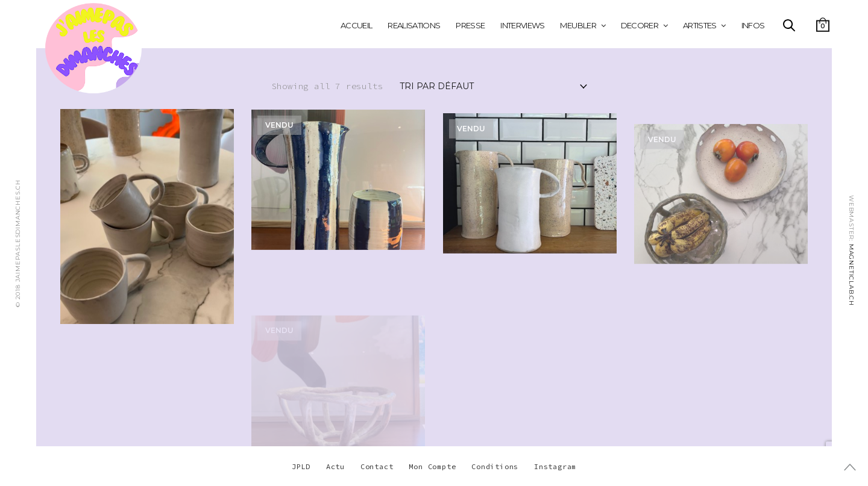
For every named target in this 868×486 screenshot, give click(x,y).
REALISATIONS (414, 25)
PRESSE (470, 25)
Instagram (555, 466)
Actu (335, 466)
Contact (377, 466)
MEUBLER (578, 25)
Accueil (356, 25)
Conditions (495, 466)
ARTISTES (700, 25)
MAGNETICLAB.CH (851, 274)
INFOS (753, 25)
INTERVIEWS (523, 25)
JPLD (301, 466)
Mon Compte (432, 466)
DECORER (640, 25)
